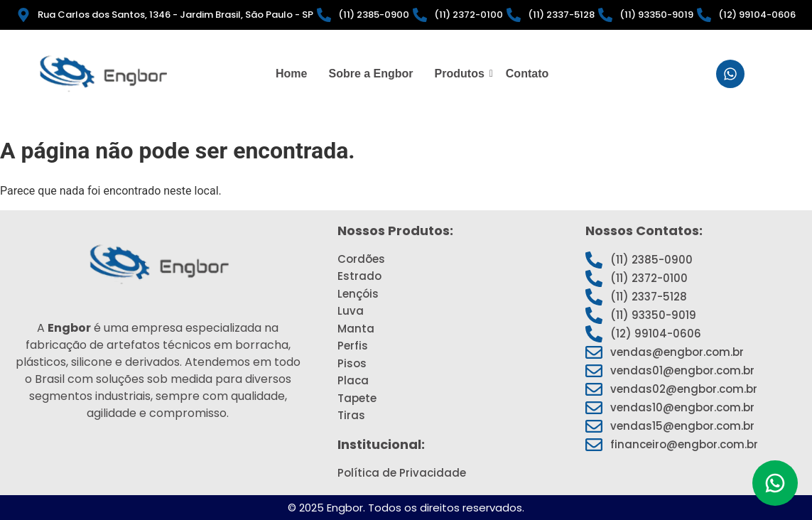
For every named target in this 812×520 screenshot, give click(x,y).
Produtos (462, 74)
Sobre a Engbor (370, 74)
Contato (527, 74)
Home (291, 74)
